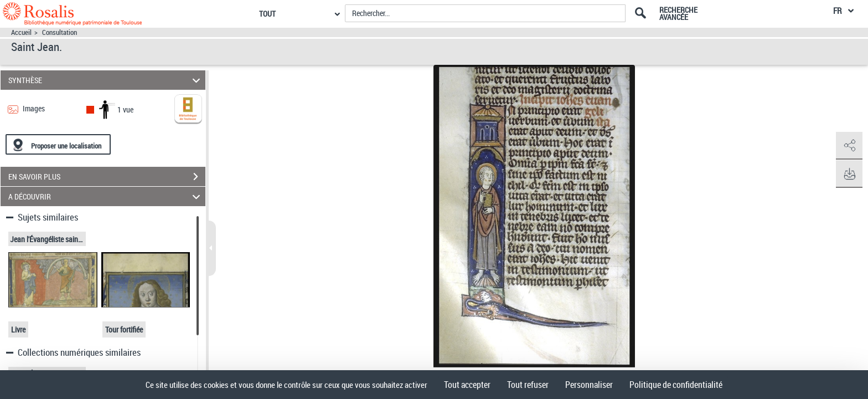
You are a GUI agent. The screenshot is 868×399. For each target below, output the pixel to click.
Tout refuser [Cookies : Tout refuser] (528, 385)
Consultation (60, 32)
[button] (849, 146)
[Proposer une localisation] (58, 144)
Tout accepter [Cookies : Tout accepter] (467, 385)
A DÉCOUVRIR (106, 196)
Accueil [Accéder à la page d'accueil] (21, 32)
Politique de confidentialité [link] (676, 385)
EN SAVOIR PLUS (107, 177)
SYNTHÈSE (106, 80)
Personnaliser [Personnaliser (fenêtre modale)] (589, 385)
